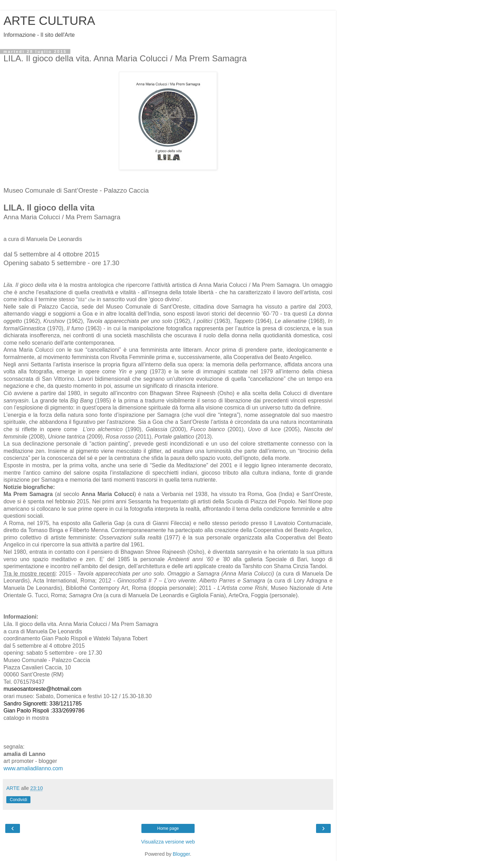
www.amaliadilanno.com (33, 768)
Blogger (181, 854)
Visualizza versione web (168, 842)
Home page (168, 828)
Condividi (18, 800)
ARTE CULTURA (49, 21)
